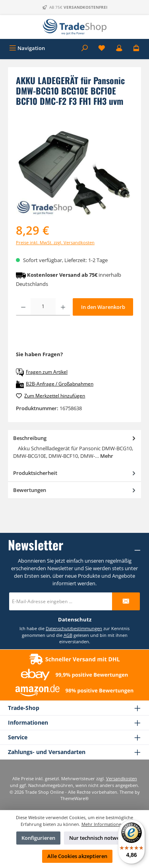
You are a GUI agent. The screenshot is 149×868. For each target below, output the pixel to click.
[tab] (74, 448)
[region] (74, 172)
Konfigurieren (38, 838)
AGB (68, 635)
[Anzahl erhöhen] (63, 307)
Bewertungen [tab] (75, 490)
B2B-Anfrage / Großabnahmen (55, 384)
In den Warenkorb (103, 307)
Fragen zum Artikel (42, 372)
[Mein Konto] (119, 48)
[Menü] (27, 48)
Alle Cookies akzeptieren (77, 856)
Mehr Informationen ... (105, 824)
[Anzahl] (43, 307)
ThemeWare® (74, 798)
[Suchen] (85, 48)
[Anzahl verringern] (23, 307)
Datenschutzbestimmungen (74, 628)
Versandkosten (122, 778)
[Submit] (126, 601)
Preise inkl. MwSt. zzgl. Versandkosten (55, 242)
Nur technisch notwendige (101, 838)
